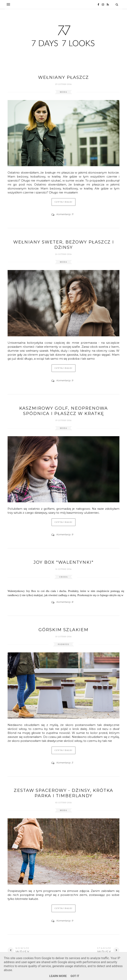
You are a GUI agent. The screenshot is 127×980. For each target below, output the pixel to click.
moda (64, 92)
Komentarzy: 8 (65, 602)
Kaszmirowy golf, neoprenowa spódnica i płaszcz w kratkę (63, 411)
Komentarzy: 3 (65, 763)
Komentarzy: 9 (65, 380)
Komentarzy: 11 (65, 214)
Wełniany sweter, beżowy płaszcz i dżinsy (64, 245)
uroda (63, 577)
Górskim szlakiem (63, 630)
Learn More (58, 976)
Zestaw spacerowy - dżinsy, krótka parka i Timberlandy (63, 793)
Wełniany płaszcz (63, 77)
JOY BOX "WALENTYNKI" (64, 562)
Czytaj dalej (63, 202)
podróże (63, 644)
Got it (75, 976)
